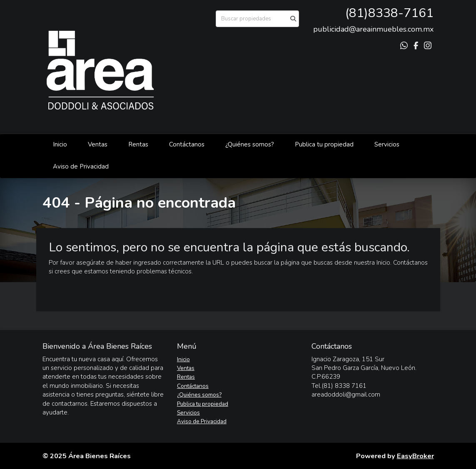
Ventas (98, 144)
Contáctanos (187, 144)
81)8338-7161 (391, 13)
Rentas (138, 144)
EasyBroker (415, 456)
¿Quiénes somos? (250, 144)
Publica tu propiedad (324, 144)
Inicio (60, 144)
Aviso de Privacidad (81, 166)
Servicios (387, 144)
